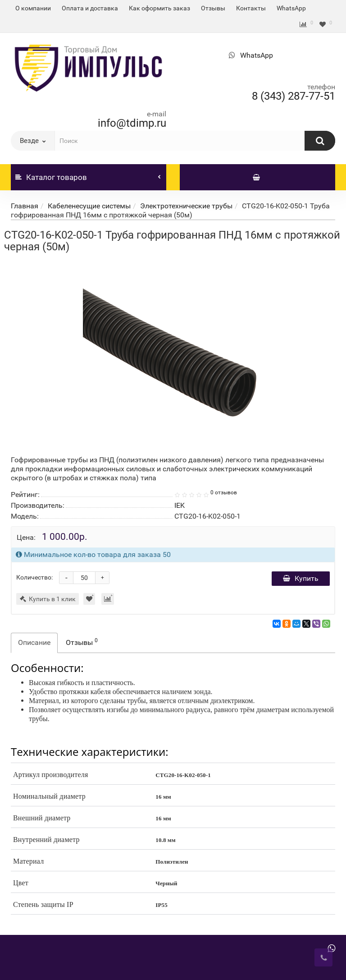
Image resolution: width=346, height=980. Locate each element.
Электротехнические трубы (186, 206)
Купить (301, 578)
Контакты (251, 8)
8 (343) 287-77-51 (294, 96)
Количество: (34, 577)
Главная (25, 206)
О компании (33, 8)
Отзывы (213, 8)
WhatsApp (291, 8)
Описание (34, 642)
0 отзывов (224, 492)
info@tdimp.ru (132, 123)
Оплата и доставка (90, 8)
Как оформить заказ (159, 8)
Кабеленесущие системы (89, 206)
